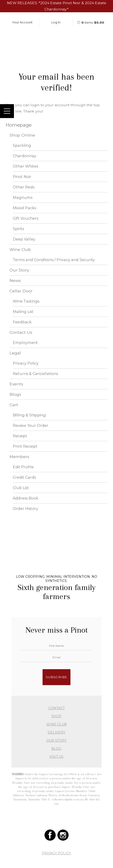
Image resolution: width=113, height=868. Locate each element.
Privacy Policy (26, 363)
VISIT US (56, 757)
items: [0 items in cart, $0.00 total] (91, 23)
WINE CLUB (56, 724)
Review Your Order (31, 425)
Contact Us (21, 332)
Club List (21, 488)
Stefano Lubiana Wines (56, 37)
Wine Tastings (26, 301)
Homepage (19, 125)
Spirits (18, 229)
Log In (56, 22)
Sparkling (22, 145)
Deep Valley (24, 239)
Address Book (26, 498)
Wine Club (20, 249)
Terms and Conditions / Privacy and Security (54, 260)
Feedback (22, 322)
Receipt (20, 436)
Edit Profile (23, 467)
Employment (25, 343)
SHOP (56, 716)
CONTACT (56, 708)
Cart (14, 405)
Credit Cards (24, 477)
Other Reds (24, 187)
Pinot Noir (22, 177)
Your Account (22, 22)
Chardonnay (25, 156)
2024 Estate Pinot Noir (60, 3)
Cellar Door (21, 291)
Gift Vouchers (25, 218)
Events (16, 384)
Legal (15, 353)
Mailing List (23, 312)
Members (19, 457)
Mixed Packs (24, 208)
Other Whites (25, 166)
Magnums (23, 197)
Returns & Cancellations (35, 374)
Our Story (19, 270)
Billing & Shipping (29, 415)
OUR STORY (56, 740)
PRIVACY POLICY (56, 853)
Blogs (15, 394)
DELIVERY (56, 732)
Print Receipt (25, 446)
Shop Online (22, 135)
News (15, 280)
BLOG (56, 749)
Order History (25, 509)
